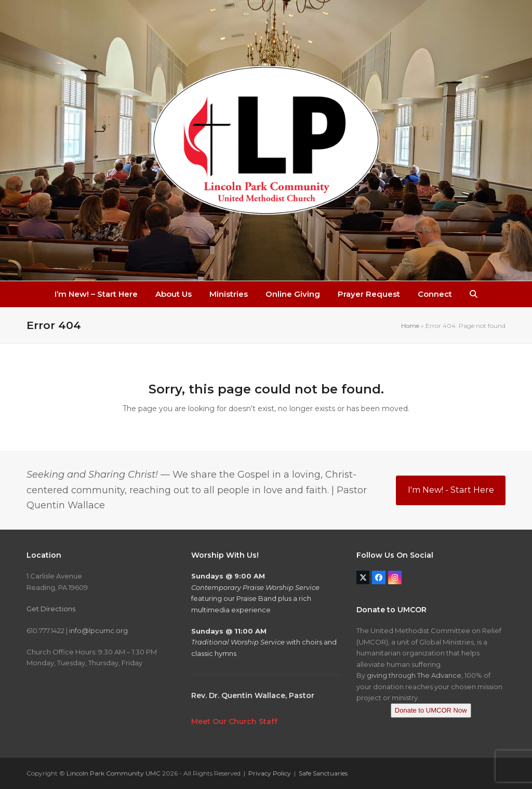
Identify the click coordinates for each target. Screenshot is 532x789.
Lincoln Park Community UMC (114, 773)
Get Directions (51, 609)
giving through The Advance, (415, 675)
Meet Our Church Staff (234, 721)
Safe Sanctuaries (323, 773)
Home (410, 326)
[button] (474, 294)
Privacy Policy (270, 773)
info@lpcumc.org (98, 630)
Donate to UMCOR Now (431, 710)
